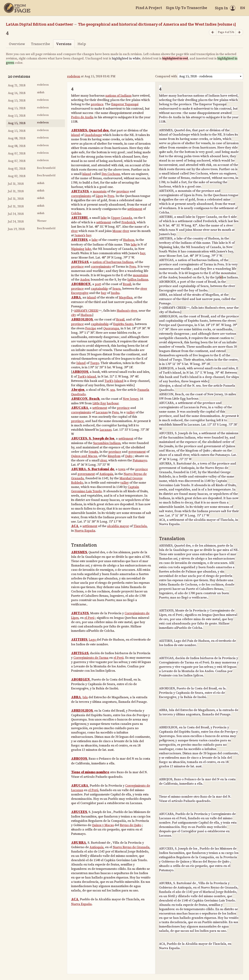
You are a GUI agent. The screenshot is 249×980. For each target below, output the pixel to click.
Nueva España (85, 531)
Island (81, 363)
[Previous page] (213, 32)
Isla (85, 697)
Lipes (99, 196)
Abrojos (78, 390)
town (122, 469)
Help (82, 44)
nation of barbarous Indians (113, 262)
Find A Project (149, 8)
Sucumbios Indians (107, 443)
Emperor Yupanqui (125, 104)
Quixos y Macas (103, 825)
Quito (129, 456)
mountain (100, 191)
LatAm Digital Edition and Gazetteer (40, 24)
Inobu (115, 293)
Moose (117, 231)
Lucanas (102, 412)
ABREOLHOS (82, 320)
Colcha (76, 213)
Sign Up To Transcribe (187, 8)
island (75, 135)
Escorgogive (80, 293)
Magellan (126, 297)
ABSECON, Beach (85, 399)
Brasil (127, 284)
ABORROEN (81, 284)
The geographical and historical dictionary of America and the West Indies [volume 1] (157, 24)
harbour (113, 403)
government (137, 452)
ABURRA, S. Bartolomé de (93, 469)
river (74, 231)
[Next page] (239, 32)
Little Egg (99, 403)
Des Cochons (111, 174)
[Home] (17, 8)
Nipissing (78, 249)
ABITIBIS (79, 240)
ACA (75, 526)
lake (104, 218)
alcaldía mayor (118, 526)
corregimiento (81, 196)
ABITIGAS (80, 262)
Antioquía (97, 847)
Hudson (129, 240)
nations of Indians (118, 96)
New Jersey (131, 399)
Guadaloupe (93, 135)
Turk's (82, 377)
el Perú (89, 618)
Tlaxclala (140, 526)
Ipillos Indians (138, 280)
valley (131, 412)
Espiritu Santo (123, 324)
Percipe (91, 328)
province (97, 104)
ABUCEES (79, 812)
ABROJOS (80, 372)
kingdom (114, 456)
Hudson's (123, 311)
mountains (140, 275)
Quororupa (111, 328)
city (74, 315)
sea (113, 390)
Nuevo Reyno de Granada (131, 847)
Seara (117, 289)
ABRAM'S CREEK (86, 311)
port (98, 284)
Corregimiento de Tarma (91, 658)
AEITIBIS (79, 640)
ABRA (76, 297)
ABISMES (79, 552)
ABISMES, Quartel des (90, 130)
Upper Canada (122, 218)
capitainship (100, 324)
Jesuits (93, 452)
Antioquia (106, 474)
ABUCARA (80, 408)
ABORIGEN (81, 680)
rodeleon (74, 76)
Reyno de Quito (131, 825)
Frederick (128, 222)
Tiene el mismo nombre (90, 772)
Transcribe (40, 44)
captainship (99, 289)
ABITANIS (80, 191)
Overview (17, 44)
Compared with (166, 76)
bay (89, 235)
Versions (64, 44)
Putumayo (140, 460)
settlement (135, 209)
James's (80, 235)
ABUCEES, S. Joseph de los (93, 439)
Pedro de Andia (82, 117)
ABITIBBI (79, 218)
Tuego (95, 363)
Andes (85, 280)
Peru (111, 196)
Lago (93, 640)
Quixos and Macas (84, 456)
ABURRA (79, 843)
